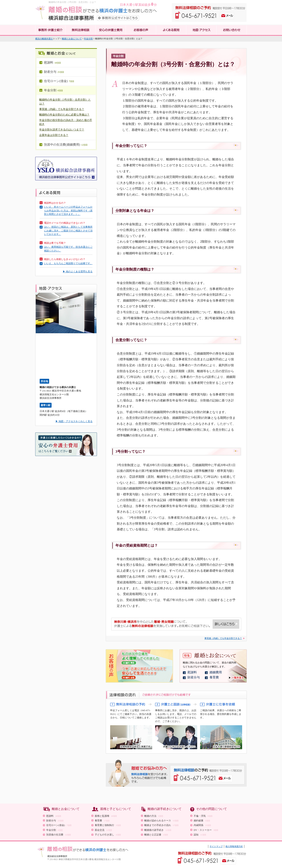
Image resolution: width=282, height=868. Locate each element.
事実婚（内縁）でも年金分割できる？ (62, 109)
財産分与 (194, 677)
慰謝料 (192, 672)
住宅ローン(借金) (59, 825)
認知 (200, 835)
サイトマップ (216, 846)
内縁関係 (202, 825)
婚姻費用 (216, 672)
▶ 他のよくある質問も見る (78, 271)
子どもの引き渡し (108, 835)
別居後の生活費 (59, 835)
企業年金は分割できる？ (54, 135)
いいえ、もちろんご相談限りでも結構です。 (68, 263)
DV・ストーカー (206, 830)
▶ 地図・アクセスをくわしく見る (74, 421)
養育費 (214, 677)
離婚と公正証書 (156, 835)
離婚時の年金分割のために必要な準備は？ (64, 115)
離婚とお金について (72, 39)
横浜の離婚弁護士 (44, 39)
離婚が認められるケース (161, 820)
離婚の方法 (154, 816)
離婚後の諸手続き (158, 830)
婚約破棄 (202, 820)
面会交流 (103, 830)
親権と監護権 (106, 816)
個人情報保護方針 (234, 846)
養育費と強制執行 (108, 825)
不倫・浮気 (203, 816)
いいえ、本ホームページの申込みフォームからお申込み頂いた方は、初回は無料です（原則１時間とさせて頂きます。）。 (68, 210)
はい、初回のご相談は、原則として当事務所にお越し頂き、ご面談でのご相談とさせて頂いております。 (68, 230)
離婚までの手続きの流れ (161, 825)
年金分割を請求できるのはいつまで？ (62, 130)
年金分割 (88, 39)
